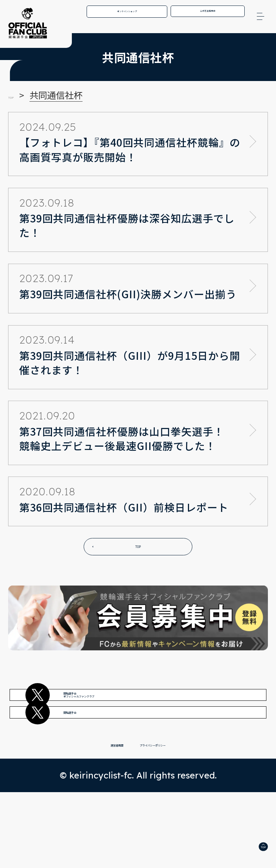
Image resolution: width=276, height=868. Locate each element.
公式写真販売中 (208, 15)
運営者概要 (82, 816)
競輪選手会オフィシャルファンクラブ (142, 717)
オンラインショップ (127, 16)
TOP (138, 550)
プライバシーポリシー (170, 816)
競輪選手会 (108, 763)
